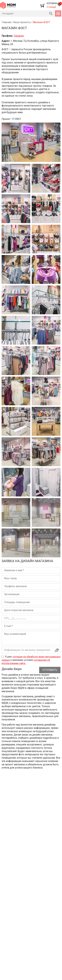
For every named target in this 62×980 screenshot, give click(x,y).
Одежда (19, 36)
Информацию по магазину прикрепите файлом (32, 650)
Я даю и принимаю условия (31, 660)
